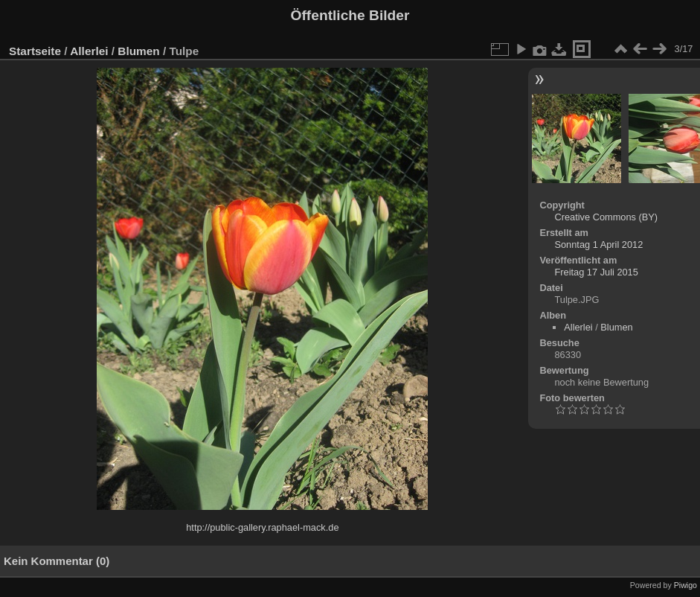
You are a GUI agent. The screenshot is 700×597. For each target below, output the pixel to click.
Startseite (35, 51)
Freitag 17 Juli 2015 (596, 272)
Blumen (138, 51)
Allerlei (89, 51)
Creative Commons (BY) (606, 217)
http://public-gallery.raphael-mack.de (262, 527)
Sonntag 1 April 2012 (598, 245)
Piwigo (685, 585)
